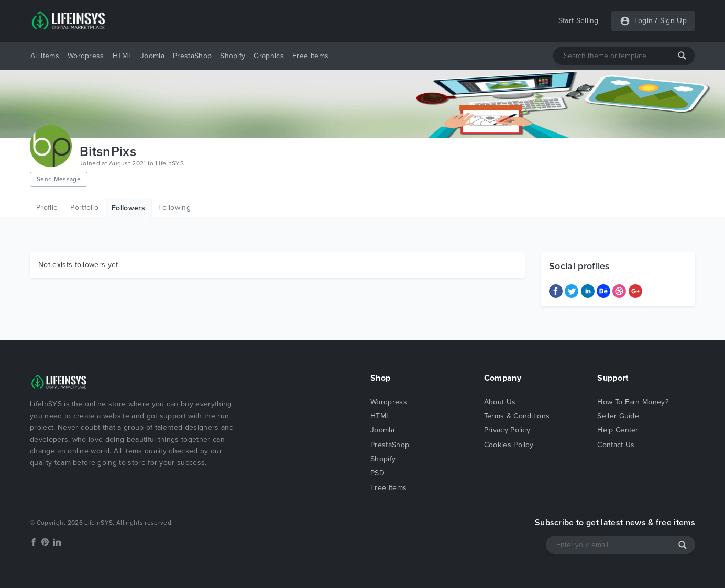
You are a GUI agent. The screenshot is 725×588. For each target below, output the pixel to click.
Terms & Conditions (517, 416)
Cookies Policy (509, 445)
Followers (128, 208)
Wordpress (86, 56)
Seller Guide (618, 416)
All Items (45, 56)
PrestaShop (192, 56)
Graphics (269, 56)
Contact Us (616, 445)
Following (174, 208)
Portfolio (84, 208)
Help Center (618, 430)
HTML (122, 56)
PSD (377, 473)
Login (644, 21)
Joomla (152, 56)
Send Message (59, 179)
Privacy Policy (507, 430)
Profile (47, 208)
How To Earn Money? (633, 402)
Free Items (310, 56)
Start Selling (579, 21)
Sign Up (673, 21)
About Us (500, 402)
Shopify (233, 56)
